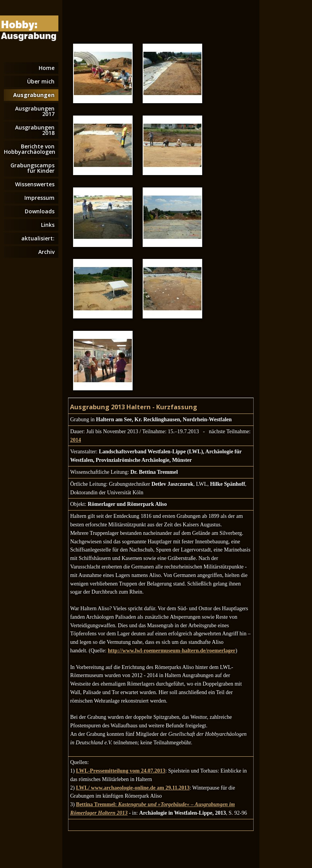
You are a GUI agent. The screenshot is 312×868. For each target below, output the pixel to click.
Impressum (39, 198)
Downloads (40, 211)
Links (48, 225)
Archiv (46, 252)
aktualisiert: (38, 238)
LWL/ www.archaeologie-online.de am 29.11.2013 (133, 788)
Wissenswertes (35, 184)
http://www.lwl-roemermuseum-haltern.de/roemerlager (172, 651)
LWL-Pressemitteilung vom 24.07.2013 (121, 771)
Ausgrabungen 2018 (35, 130)
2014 (75, 440)
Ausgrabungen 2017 (35, 111)
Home (47, 68)
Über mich (41, 81)
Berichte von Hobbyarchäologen (30, 149)
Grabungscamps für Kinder (32, 168)
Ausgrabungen (34, 95)
